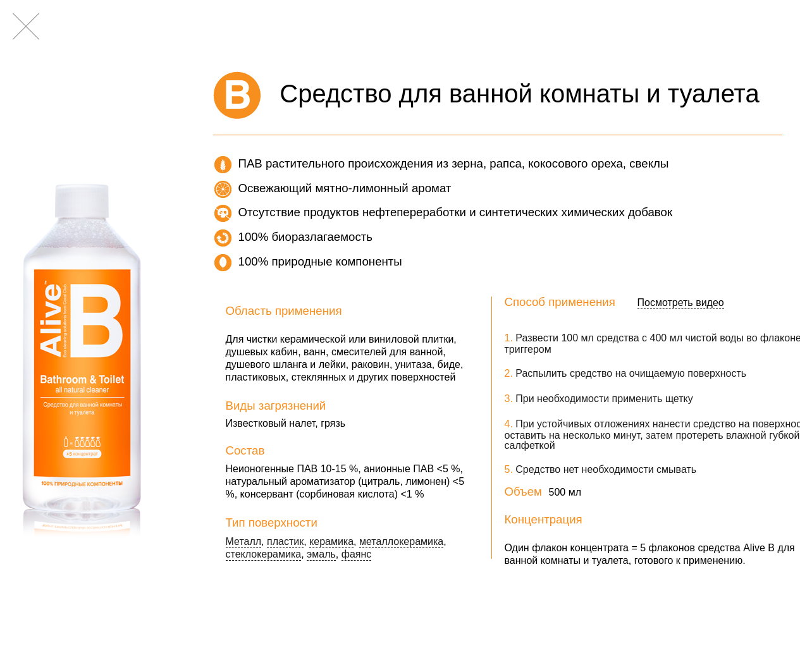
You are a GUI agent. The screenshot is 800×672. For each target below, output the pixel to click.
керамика (331, 542)
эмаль (321, 555)
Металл (244, 542)
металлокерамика (401, 542)
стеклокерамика (264, 555)
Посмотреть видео (681, 303)
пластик (285, 542)
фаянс (357, 555)
